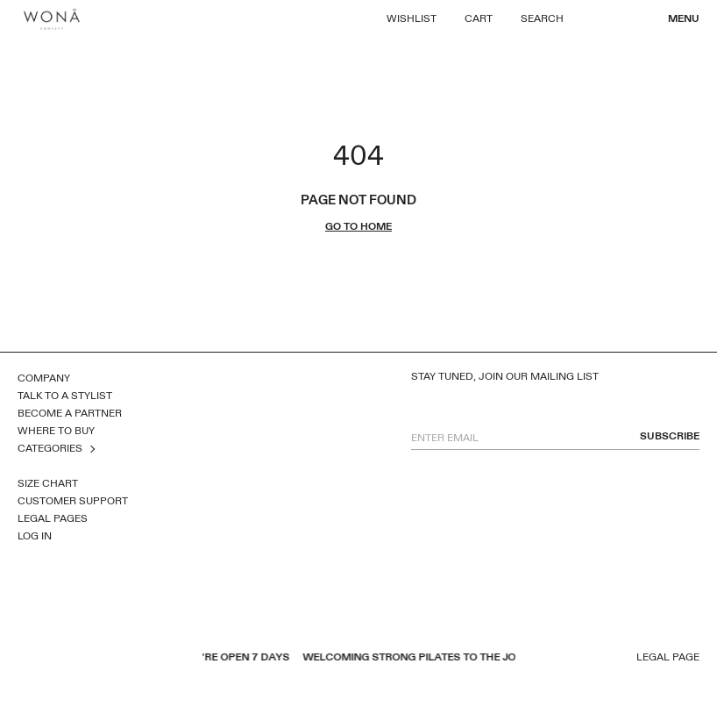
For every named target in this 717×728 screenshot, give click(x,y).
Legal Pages (53, 518)
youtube (48, 659)
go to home (358, 227)
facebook (25, 659)
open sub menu (91, 449)
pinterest (71, 659)
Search (542, 18)
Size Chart (48, 483)
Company (44, 378)
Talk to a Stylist (65, 396)
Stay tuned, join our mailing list (505, 377)
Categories (50, 448)
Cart (479, 18)
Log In (35, 536)
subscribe (670, 436)
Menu (684, 18)
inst (94, 659)
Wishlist (412, 18)
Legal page (668, 657)
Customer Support (73, 501)
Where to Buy (56, 431)
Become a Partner (70, 413)
